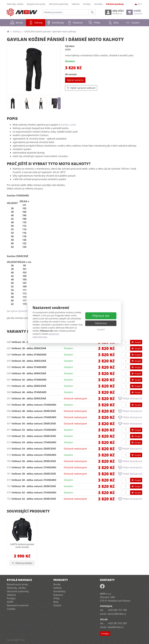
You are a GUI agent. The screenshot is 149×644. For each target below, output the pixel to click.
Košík (134, 12)
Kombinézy (55, 23)
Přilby (94, 23)
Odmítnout (101, 323)
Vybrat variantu (75, 80)
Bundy (17, 23)
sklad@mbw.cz (115, 627)
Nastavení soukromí (18, 605)
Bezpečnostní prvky (36, 4)
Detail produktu (22, 563)
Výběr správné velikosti (81, 88)
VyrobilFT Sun (16, 640)
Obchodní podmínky (59, 4)
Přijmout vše (101, 316)
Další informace (40, 337)
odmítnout (54, 334)
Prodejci (87, 4)
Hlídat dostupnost (130, 398)
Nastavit (101, 329)
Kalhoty (37, 22)
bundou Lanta (68, 125)
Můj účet (114, 12)
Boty (113, 23)
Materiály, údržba (15, 4)
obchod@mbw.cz (117, 614)
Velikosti (76, 4)
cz (138, 4)
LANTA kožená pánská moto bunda (22, 546)
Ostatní (132, 23)
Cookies (11, 609)
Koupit (136, 342)
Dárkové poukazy (115, 4)
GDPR (10, 602)
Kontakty (98, 4)
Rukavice (75, 23)
